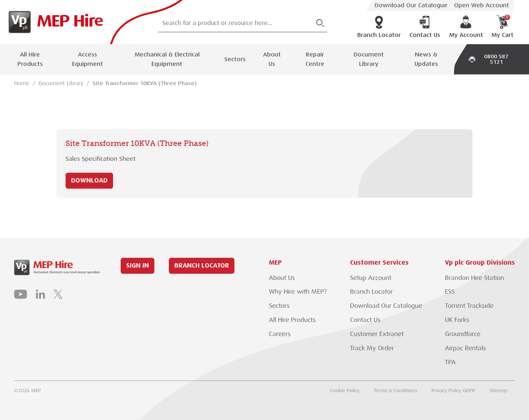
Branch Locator (379, 27)
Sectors (235, 59)
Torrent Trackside (469, 306)
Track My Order (372, 348)
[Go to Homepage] (54, 22)
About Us (272, 59)
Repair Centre (315, 59)
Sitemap (499, 390)
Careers (280, 334)
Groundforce (463, 334)
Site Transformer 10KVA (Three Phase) (145, 83)
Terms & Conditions (395, 390)
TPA (450, 362)
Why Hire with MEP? (298, 292)
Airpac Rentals (465, 348)
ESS (450, 292)
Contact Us (425, 27)
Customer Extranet (377, 334)
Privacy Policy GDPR (453, 390)
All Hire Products (30, 59)
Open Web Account (482, 5)
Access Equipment (88, 59)
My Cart (502, 27)
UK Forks (457, 320)
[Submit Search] (320, 23)
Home (22, 83)
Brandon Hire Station (474, 278)
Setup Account (371, 278)
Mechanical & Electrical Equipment (167, 59)
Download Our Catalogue (411, 5)
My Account (466, 27)
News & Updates (426, 59)
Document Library (369, 59)
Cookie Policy (345, 390)
